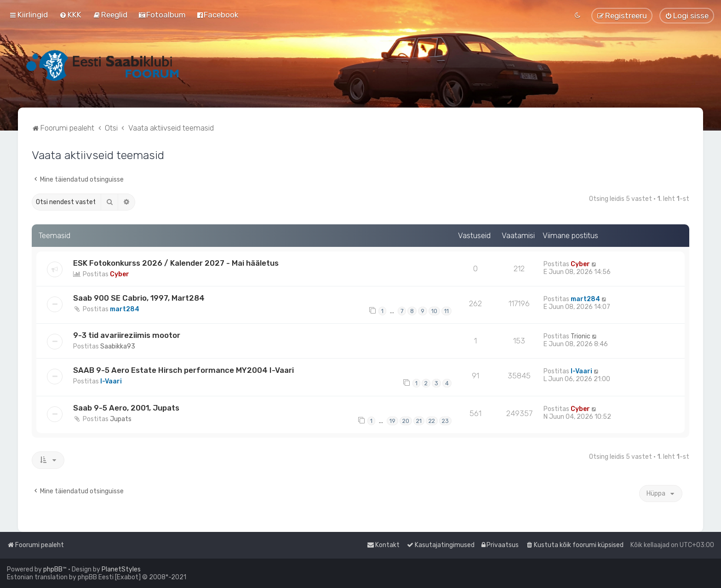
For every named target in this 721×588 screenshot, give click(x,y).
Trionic (581, 336)
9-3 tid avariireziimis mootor (127, 335)
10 (434, 311)
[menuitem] (70, 15)
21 (419, 421)
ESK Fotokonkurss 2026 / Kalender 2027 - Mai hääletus (176, 263)
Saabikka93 (118, 346)
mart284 (125, 309)
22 (432, 421)
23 (445, 421)
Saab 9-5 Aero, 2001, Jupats (126, 408)
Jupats (121, 419)
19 (392, 421)
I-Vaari (111, 381)
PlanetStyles (121, 569)
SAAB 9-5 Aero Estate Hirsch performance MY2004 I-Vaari (183, 370)
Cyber (120, 274)
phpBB (53, 569)
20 (406, 421)
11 (446, 311)
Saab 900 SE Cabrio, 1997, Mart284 (139, 298)
